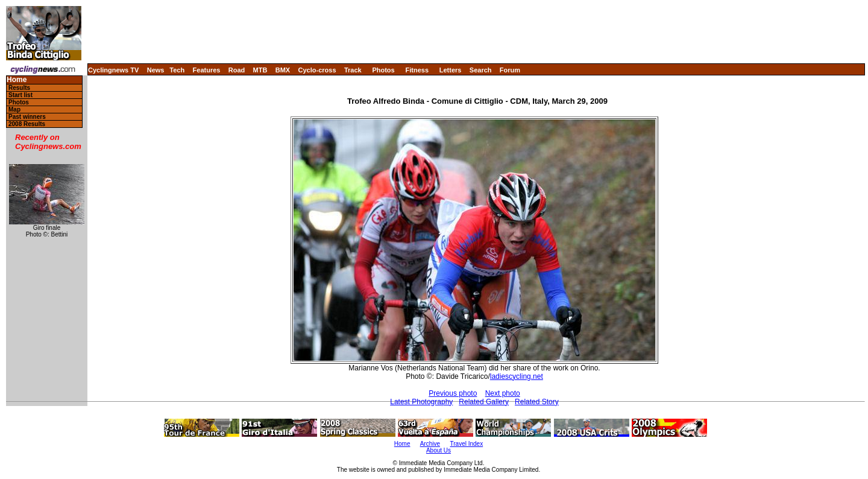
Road (237, 70)
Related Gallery (484, 402)
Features (207, 70)
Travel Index (467, 444)
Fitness (417, 70)
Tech (177, 70)
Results (19, 88)
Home (17, 80)
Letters (451, 70)
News (156, 70)
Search (481, 70)
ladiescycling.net (517, 376)
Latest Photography (421, 402)
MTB (260, 70)
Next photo (503, 393)
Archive (430, 444)
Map (14, 109)
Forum (510, 70)
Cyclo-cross (317, 70)
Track (353, 70)
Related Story (537, 402)
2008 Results (27, 124)
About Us (439, 450)
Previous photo (453, 393)
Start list (20, 95)
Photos (383, 70)
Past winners (27, 117)
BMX (283, 70)
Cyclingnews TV (113, 70)
